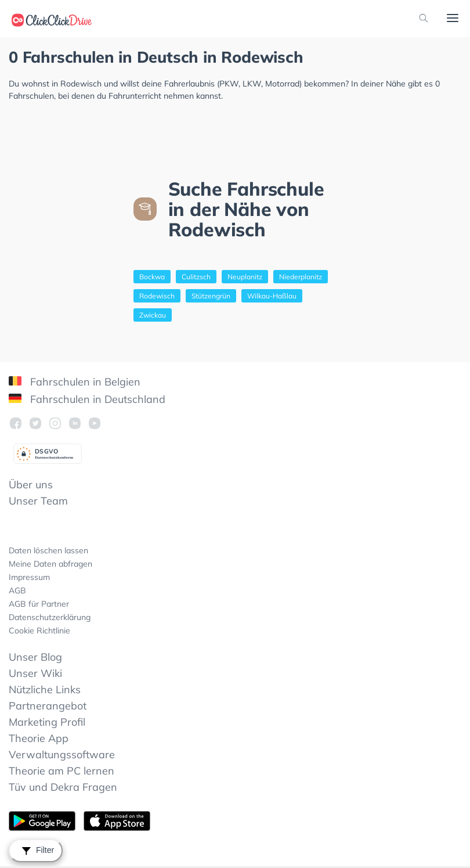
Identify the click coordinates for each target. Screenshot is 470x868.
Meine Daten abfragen (50, 564)
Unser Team (38, 501)
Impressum (29, 577)
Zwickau (153, 315)
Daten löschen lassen (48, 550)
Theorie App (39, 738)
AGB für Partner (39, 604)
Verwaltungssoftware (62, 754)
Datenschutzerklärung (50, 617)
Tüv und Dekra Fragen (63, 787)
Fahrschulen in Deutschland (87, 399)
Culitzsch (196, 277)
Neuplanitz (245, 277)
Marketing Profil (47, 722)
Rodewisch (157, 296)
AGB (17, 590)
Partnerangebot (48, 706)
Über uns (31, 485)
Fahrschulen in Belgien (75, 382)
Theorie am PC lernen (62, 771)
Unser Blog (35, 657)
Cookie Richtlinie (39, 631)
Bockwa (152, 277)
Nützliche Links (45, 689)
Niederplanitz (301, 277)
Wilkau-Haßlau (272, 296)
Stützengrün (211, 296)
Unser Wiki (35, 673)
